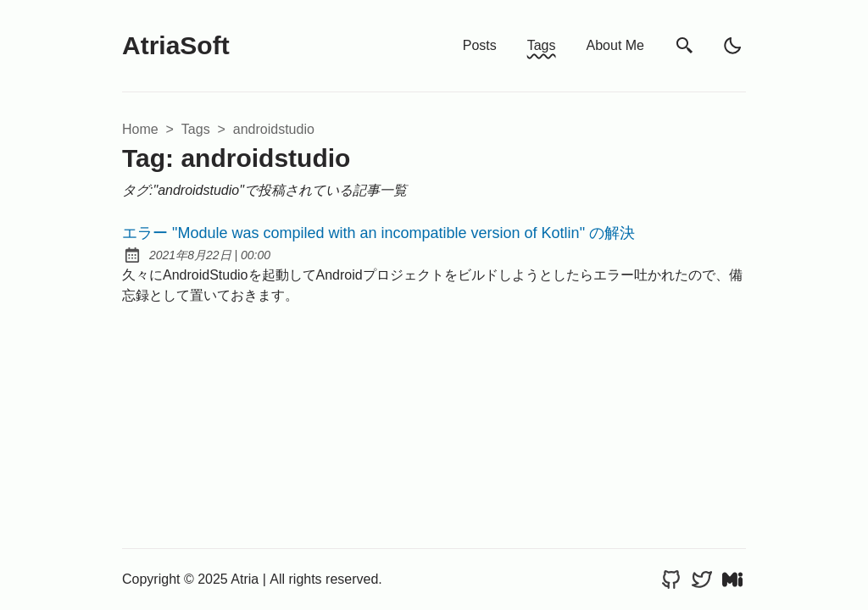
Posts (480, 45)
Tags (542, 45)
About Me (615, 45)
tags (196, 129)
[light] (732, 46)
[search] (685, 46)
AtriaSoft (176, 45)
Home (140, 129)
